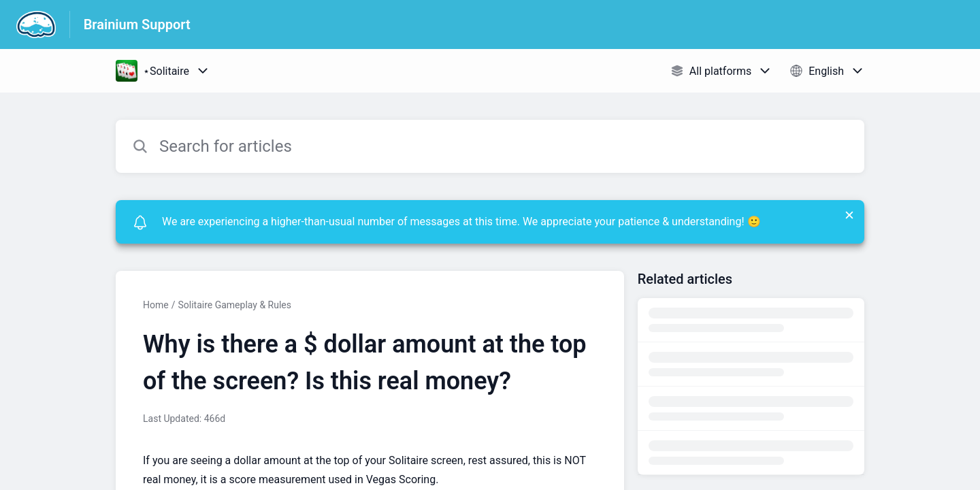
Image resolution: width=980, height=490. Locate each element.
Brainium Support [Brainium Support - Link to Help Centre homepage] (137, 24)
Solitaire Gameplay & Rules (234, 305)
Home (156, 305)
